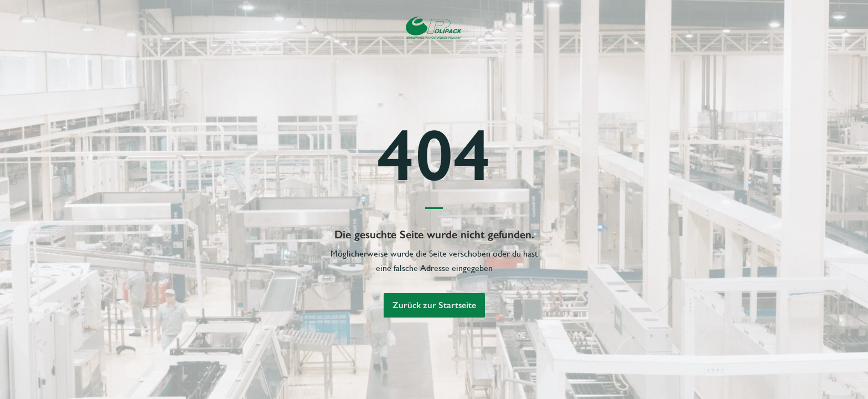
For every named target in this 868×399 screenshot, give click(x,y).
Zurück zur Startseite (434, 305)
